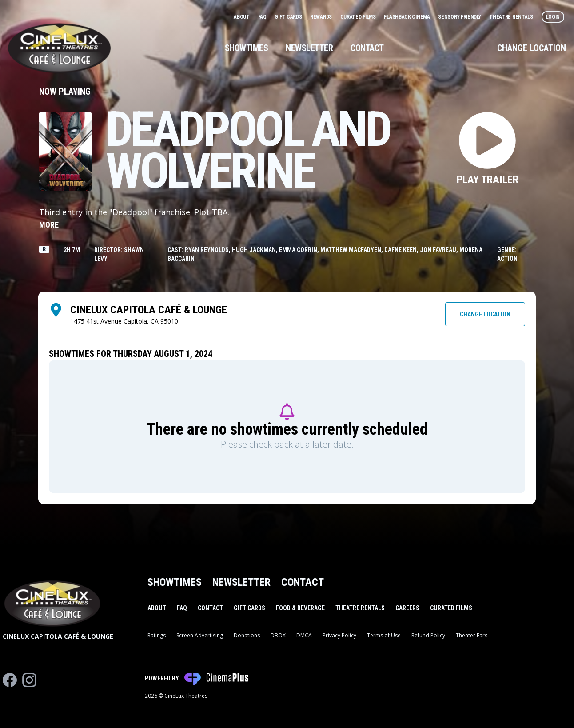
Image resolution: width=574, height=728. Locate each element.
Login (553, 17)
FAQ (263, 17)
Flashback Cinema (407, 17)
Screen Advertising (200, 635)
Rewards (322, 17)
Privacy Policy (339, 635)
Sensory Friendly (460, 17)
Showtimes (247, 48)
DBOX (278, 635)
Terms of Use (384, 635)
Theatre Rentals (512, 17)
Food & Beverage (300, 608)
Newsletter (309, 48)
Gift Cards (289, 17)
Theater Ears (472, 635)
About (242, 17)
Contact (367, 48)
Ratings (157, 635)
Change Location (532, 48)
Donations (247, 635)
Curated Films (359, 17)
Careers (407, 608)
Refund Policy (428, 635)
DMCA (304, 635)
